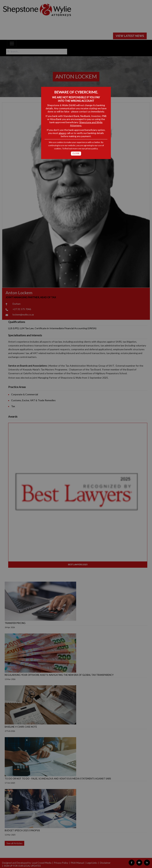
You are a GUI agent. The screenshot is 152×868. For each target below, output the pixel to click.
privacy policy (92, 148)
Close (76, 153)
